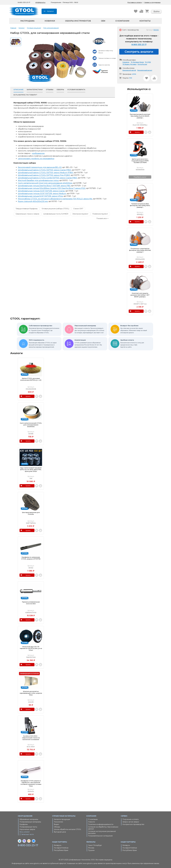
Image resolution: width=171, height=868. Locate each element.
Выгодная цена (60, 832)
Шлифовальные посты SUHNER (56, 214)
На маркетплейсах (61, 848)
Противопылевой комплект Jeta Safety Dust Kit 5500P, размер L (140, 116)
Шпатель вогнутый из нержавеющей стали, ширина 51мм (31, 693)
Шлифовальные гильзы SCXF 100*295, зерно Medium (42, 194)
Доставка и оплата (135, 2)
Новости (91, 822)
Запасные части (27, 834)
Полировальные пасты (28, 827)
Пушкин (91, 850)
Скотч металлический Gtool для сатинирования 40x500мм (45, 183)
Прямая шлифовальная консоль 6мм (31, 603)
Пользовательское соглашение (100, 836)
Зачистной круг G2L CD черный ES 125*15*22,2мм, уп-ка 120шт (31, 648)
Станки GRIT (78, 209)
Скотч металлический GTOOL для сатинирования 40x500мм (31, 425)
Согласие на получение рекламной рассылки (102, 832)
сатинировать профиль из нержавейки (36, 159)
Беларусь (58, 845)
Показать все (102, 218)
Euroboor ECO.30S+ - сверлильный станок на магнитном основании (31, 738)
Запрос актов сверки (131, 822)
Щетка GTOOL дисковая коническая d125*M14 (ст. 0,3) (31, 379)
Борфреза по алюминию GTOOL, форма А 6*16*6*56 (31, 558)
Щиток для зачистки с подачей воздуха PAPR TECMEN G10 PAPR (140, 161)
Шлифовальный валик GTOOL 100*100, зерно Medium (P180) (46, 173)
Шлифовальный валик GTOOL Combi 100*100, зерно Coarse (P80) (47, 178)
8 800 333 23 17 (139, 45)
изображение (38, 153)
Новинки (50, 21)
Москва (91, 848)
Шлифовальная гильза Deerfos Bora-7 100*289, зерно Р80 (44, 186)
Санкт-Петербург (95, 845)
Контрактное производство (133, 824)
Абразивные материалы (29, 819)
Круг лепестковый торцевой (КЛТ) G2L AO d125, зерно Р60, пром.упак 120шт (31, 470)
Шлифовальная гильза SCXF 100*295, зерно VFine (40, 196)
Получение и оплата (130, 819)
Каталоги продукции (62, 819)
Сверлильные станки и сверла (27, 214)
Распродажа (27, 21)
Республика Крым (61, 850)
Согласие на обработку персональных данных (103, 828)
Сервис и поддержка (152, 2)
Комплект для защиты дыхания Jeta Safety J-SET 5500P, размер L (140, 295)
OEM (103, 21)
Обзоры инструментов (78, 21)
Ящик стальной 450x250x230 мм (33, 201)
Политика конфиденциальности (101, 824)
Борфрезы (24, 824)
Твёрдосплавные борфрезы (27, 209)
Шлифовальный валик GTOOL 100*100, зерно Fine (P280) (44, 175)
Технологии (58, 822)
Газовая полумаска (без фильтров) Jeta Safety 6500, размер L (140, 206)
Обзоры (57, 827)
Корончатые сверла (27, 829)
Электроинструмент (80, 214)
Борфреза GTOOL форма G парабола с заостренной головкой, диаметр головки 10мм (31, 783)
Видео (56, 824)
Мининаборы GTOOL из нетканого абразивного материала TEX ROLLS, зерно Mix (55, 199)
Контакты (145, 21)
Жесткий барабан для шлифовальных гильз (38, 180)
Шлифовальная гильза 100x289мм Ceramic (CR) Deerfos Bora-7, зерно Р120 (52, 188)
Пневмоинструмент (100, 214)
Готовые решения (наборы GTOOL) (55, 209)
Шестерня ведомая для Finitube (31, 513)
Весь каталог (25, 832)
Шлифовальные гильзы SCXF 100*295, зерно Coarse (41, 191)
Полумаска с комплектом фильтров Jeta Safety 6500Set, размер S (140, 250)
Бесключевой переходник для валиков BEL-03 (40, 167)
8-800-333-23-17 (28, 845)
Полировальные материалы (30, 822)
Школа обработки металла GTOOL (68, 829)
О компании (122, 21)
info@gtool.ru (40, 2)
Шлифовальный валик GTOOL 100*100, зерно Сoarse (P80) (44, 170)
